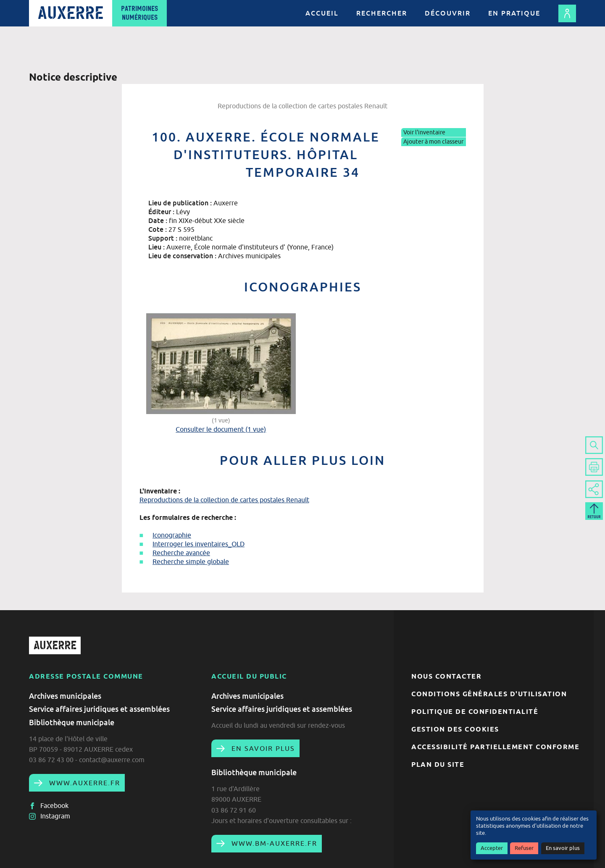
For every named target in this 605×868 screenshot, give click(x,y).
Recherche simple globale (191, 561)
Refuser (524, 848)
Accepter (492, 848)
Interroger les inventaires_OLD (199, 544)
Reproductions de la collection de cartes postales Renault (224, 500)
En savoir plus (563, 848)
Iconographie (172, 535)
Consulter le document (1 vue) (221, 429)
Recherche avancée (181, 553)
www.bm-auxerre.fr (273, 843)
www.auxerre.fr (83, 783)
